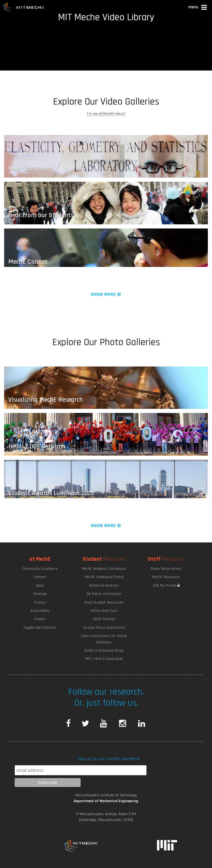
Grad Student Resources (104, 602)
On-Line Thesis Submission (104, 628)
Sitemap (40, 594)
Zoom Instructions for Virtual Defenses (104, 639)
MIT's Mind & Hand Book (104, 659)
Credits (40, 619)
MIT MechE (24, 8)
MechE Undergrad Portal (104, 577)
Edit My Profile (166, 586)
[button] (198, 8)
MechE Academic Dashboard (104, 569)
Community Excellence (40, 569)
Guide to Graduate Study (104, 651)
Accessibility (40, 611)
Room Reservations (166, 569)
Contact (40, 577)
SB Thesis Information (104, 594)
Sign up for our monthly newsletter (109, 759)
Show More (106, 294)
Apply (40, 586)
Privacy (40, 602)
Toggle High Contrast (40, 628)
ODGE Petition (104, 619)
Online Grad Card (104, 611)
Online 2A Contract (104, 586)
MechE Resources (166, 577)
